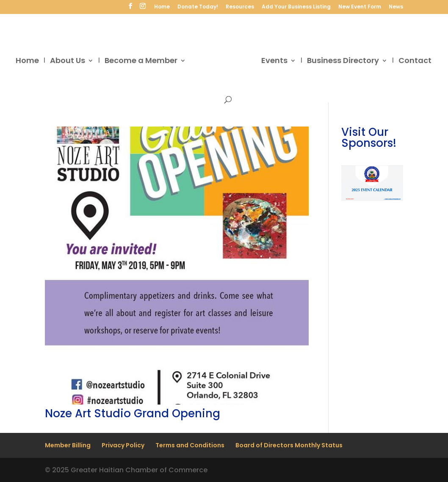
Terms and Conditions (190, 445)
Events (274, 62)
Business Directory (343, 62)
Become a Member (141, 62)
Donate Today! (198, 7)
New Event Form (360, 7)
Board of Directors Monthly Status (289, 445)
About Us (68, 62)
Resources (240, 7)
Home (162, 7)
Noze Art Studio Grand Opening (133, 413)
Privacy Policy (123, 445)
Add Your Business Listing (296, 7)
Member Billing (68, 445)
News (396, 7)
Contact (415, 62)
